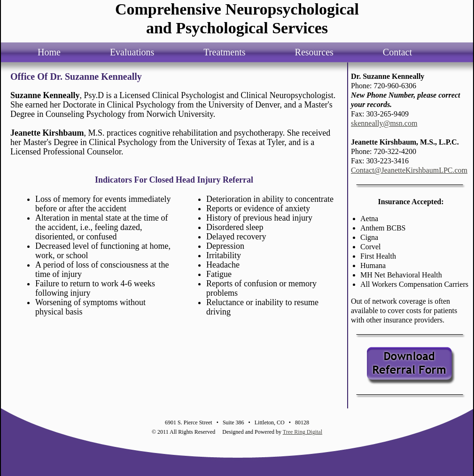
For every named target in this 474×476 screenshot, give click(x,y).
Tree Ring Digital (303, 432)
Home (49, 52)
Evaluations (132, 52)
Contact (397, 52)
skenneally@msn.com (384, 123)
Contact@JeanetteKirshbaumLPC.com (409, 170)
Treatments (224, 52)
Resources (314, 52)
